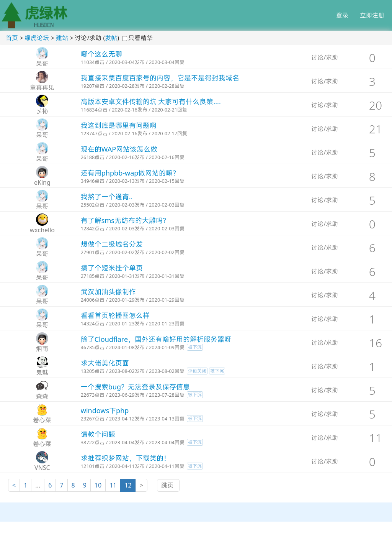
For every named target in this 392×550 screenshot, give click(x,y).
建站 (62, 38)
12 (128, 485)
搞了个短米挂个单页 (112, 268)
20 (376, 105)
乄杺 (42, 111)
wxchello (42, 230)
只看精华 (140, 38)
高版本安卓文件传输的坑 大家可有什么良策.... (151, 102)
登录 (342, 15)
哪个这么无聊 (101, 54)
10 (98, 485)
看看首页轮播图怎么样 (115, 315)
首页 (12, 38)
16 (376, 343)
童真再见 (42, 87)
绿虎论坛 (37, 38)
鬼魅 (42, 373)
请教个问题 (98, 434)
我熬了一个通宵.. (107, 197)
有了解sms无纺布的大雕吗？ (125, 220)
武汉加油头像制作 (108, 292)
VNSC (42, 468)
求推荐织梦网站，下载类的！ (126, 458)
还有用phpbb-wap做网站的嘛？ (130, 173)
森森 (42, 396)
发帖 (111, 38)
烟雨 (42, 349)
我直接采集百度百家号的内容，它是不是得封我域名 (160, 78)
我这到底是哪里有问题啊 (119, 125)
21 (376, 129)
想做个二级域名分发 (112, 244)
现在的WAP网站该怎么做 (119, 149)
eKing (42, 182)
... (38, 485)
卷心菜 (42, 420)
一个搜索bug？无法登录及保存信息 (135, 387)
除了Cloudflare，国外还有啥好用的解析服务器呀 (156, 339)
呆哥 (42, 64)
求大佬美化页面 (105, 363)
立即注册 (372, 15)
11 (376, 438)
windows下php (105, 410)
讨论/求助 (325, 57)
